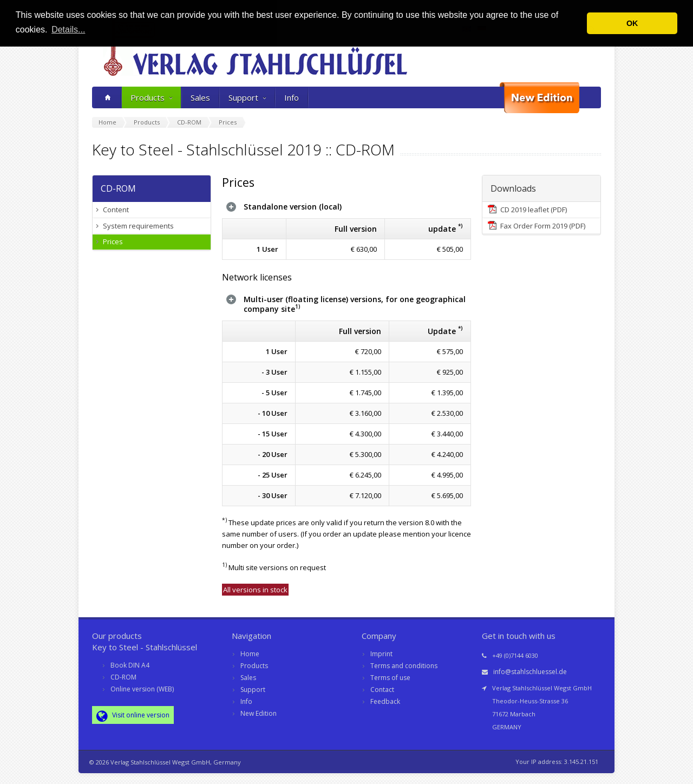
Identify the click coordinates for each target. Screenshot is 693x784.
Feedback (385, 701)
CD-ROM (123, 677)
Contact (382, 690)
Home (250, 654)
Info (292, 97)
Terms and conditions (404, 666)
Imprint (381, 654)
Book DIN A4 (130, 665)
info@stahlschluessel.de (530, 672)
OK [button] (632, 23)
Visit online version (133, 716)
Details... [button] (68, 30)
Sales (200, 97)
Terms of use (390, 678)
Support (247, 97)
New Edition (259, 713)
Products (151, 97)
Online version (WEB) (142, 689)
